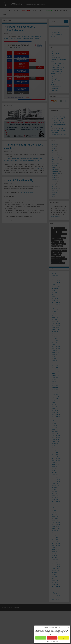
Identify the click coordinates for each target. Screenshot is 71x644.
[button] (68, 627)
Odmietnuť (52, 638)
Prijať (41, 638)
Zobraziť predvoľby (64, 638)
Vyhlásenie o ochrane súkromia (52, 641)
